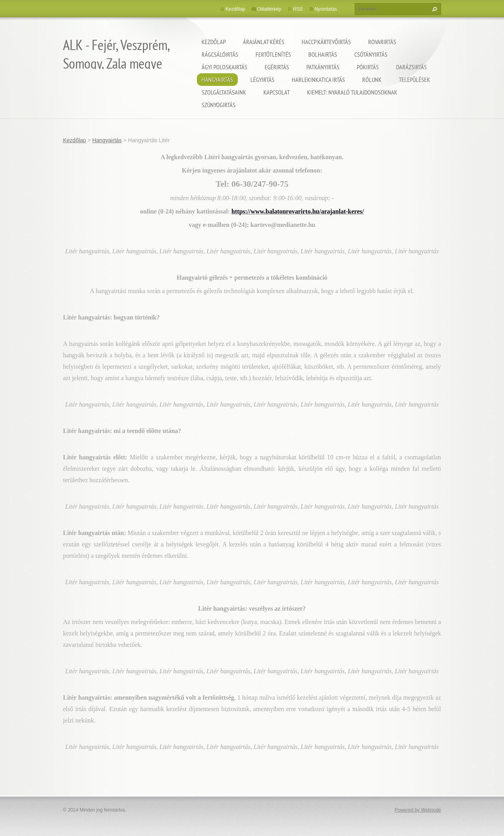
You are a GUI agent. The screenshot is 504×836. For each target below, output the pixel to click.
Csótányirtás (371, 54)
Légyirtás (262, 80)
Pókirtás (368, 67)
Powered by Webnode (418, 810)
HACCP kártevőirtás (326, 42)
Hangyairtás (217, 80)
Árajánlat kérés (264, 42)
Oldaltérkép (269, 9)
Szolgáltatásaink (224, 92)
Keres (434, 9)
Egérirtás (277, 67)
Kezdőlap (214, 42)
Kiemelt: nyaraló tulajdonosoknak (352, 92)
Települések (414, 80)
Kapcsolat (277, 92)
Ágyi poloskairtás (224, 67)
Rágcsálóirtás (220, 54)
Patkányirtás (323, 67)
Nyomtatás (326, 9)
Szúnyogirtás (219, 105)
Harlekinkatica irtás (318, 80)
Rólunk (372, 80)
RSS (298, 9)
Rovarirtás (382, 42)
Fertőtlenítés (273, 54)
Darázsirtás (411, 67)
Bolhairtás (323, 54)
